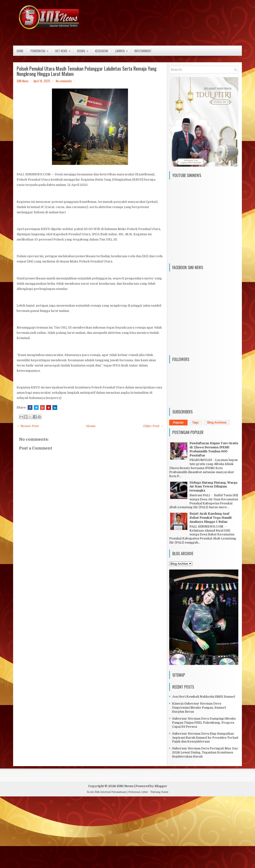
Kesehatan (102, 51)
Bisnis (84, 49)
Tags (196, 423)
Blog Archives (217, 423)
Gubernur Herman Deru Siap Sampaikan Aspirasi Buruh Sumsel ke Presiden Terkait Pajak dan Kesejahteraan (205, 738)
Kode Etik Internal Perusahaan (107, 792)
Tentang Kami (159, 792)
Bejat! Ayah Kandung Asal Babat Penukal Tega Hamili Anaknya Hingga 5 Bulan (211, 518)
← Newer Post (28, 426)
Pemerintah (41, 49)
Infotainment (143, 51)
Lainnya (123, 49)
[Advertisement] (127, 833)
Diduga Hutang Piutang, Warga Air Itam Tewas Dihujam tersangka (213, 487)
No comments (64, 81)
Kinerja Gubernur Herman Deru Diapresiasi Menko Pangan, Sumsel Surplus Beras (199, 708)
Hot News (64, 49)
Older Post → (153, 426)
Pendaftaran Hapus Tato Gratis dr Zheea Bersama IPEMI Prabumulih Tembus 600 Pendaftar (214, 449)
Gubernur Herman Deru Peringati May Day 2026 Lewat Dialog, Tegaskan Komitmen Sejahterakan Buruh (205, 752)
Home (20, 51)
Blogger (161, 786)
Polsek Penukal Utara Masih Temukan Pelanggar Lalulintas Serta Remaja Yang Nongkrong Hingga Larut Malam (87, 71)
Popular (178, 423)
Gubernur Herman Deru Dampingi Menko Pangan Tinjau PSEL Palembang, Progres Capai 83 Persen (204, 723)
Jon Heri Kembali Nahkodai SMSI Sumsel (204, 697)
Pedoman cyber (138, 792)
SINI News (125, 786)
